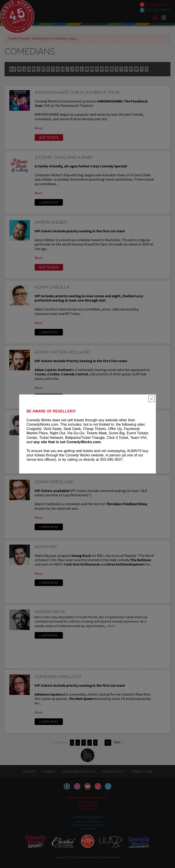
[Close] (152, 399)
